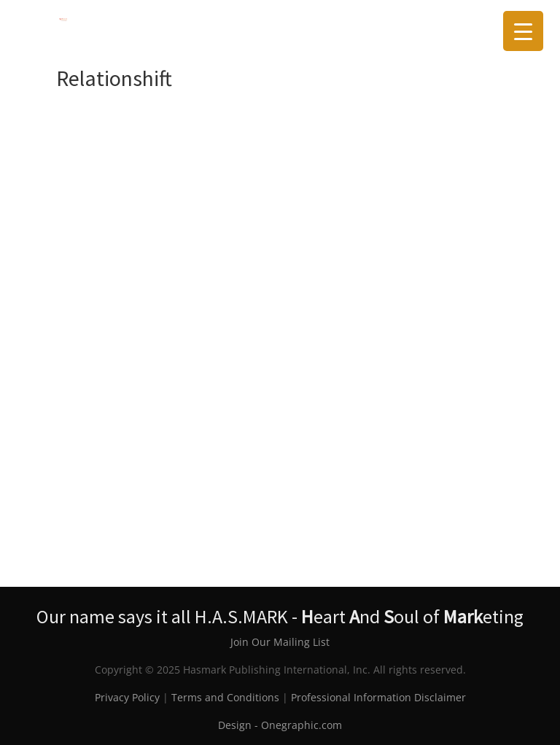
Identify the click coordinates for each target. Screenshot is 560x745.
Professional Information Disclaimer (378, 697)
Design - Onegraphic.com (280, 725)
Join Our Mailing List (280, 642)
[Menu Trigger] (523, 31)
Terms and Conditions (225, 697)
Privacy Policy (127, 697)
